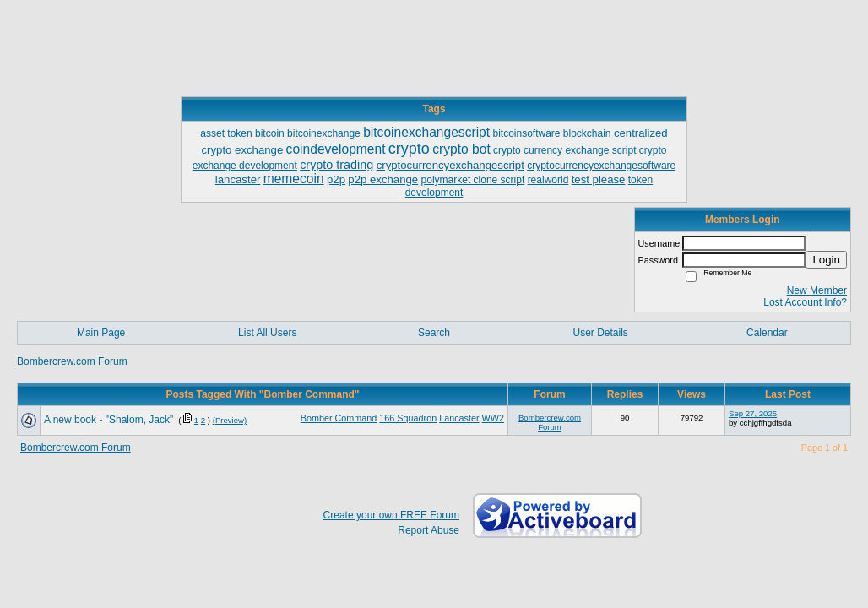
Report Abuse (429, 530)
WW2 (493, 418)
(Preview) (230, 420)
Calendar (767, 333)
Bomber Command (339, 418)
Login (826, 260)
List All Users (267, 333)
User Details (600, 333)
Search (434, 333)
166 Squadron (408, 418)
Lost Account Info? (805, 302)
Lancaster (459, 418)
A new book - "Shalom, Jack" (108, 420)
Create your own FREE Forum (391, 515)
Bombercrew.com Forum (72, 361)
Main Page (101, 333)
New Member (817, 290)
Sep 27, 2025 (753, 413)
